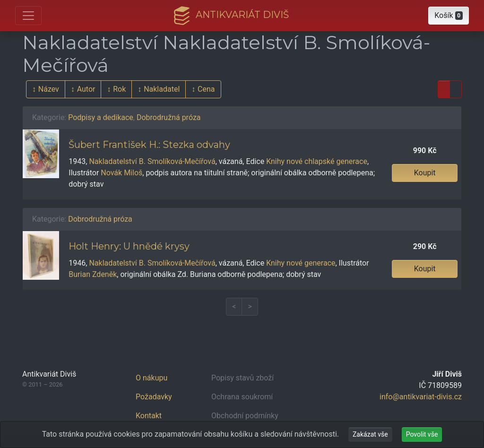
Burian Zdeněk (93, 274)
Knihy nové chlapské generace (317, 161)
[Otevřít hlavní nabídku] (28, 16)
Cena (206, 89)
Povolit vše (422, 434)
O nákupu (151, 378)
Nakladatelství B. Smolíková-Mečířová (152, 161)
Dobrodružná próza (169, 117)
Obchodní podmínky (245, 416)
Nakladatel (162, 89)
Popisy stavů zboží (242, 378)
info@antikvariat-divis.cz (421, 397)
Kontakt (149, 416)
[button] (449, 16)
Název (49, 89)
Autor (86, 89)
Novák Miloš (121, 173)
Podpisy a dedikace (101, 117)
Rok (119, 89)
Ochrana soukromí (242, 397)
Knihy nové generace (301, 263)
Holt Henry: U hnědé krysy (129, 246)
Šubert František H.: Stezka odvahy (149, 145)
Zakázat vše (370, 434)
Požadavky (154, 397)
